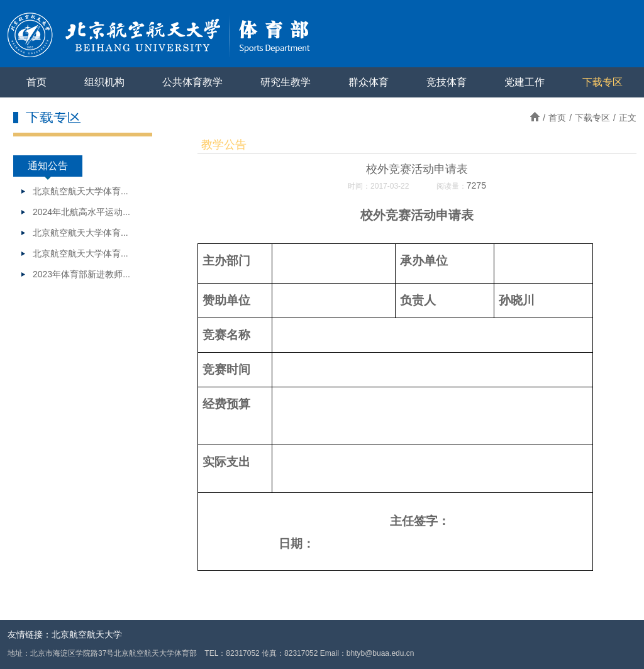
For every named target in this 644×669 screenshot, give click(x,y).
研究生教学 (286, 82)
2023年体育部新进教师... (81, 274)
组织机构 (104, 82)
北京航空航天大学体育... (80, 191)
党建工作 (525, 82)
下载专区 (602, 82)
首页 (36, 82)
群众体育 (369, 82)
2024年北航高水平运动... (81, 212)
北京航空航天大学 (87, 634)
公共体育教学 (192, 82)
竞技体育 (447, 82)
